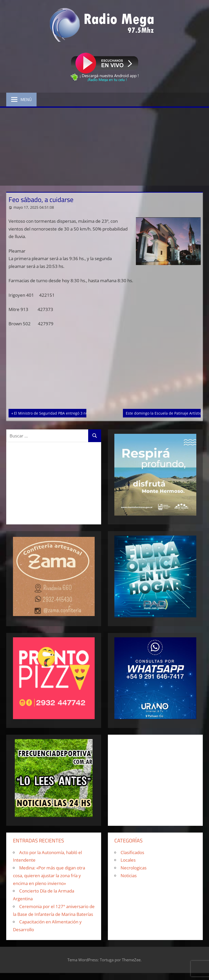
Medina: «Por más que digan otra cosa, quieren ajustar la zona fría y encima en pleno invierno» (49, 876)
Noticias (129, 876)
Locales (128, 860)
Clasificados (132, 852)
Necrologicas (134, 868)
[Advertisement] (104, 147)
